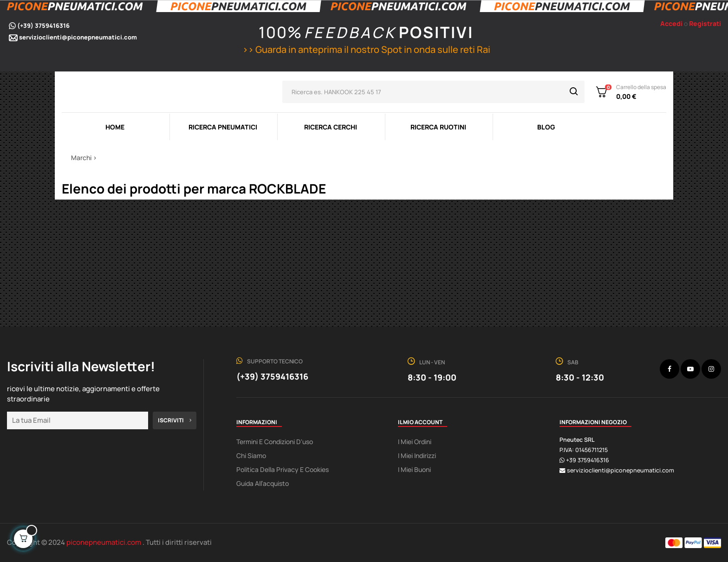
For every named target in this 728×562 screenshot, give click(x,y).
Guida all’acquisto (263, 483)
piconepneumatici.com (104, 542)
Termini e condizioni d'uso (275, 442)
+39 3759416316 (588, 460)
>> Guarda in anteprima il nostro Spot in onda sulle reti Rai (365, 49)
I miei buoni (414, 469)
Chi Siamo (251, 455)
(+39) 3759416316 (43, 26)
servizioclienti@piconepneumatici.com (78, 37)
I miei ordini (415, 442)
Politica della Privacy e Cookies (283, 469)
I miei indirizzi (417, 455)
